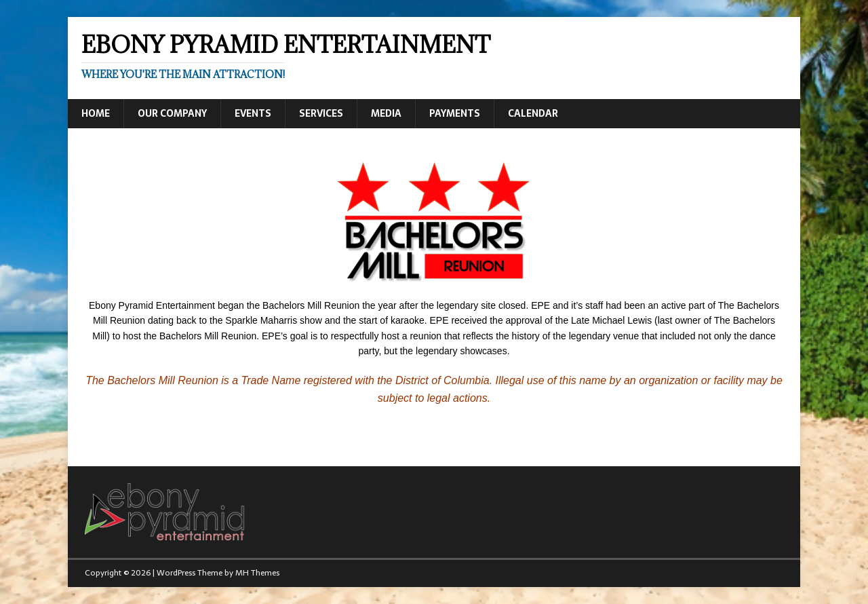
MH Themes (257, 573)
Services (321, 113)
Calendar (533, 113)
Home (96, 113)
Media (386, 113)
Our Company (172, 113)
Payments (455, 113)
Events (253, 113)
